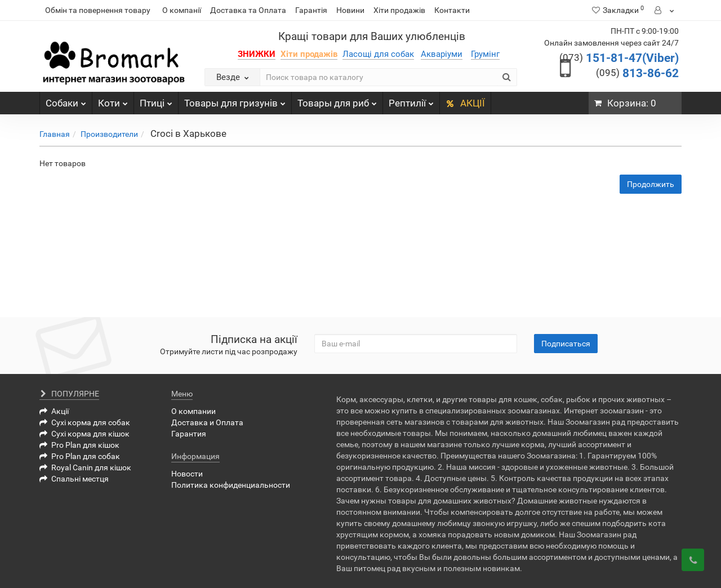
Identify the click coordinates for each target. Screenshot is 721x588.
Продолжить (651, 184)
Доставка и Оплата (207, 422)
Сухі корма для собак (85, 422)
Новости (187, 474)
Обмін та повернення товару (98, 10)
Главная (55, 134)
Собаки (66, 100)
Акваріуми (442, 54)
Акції (54, 411)
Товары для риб (337, 100)
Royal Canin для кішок (85, 467)
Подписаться (566, 344)
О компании (193, 411)
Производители (109, 134)
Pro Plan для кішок (79, 445)
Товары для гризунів (235, 100)
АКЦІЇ (465, 103)
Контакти (452, 10)
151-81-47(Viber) (619, 58)
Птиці (156, 100)
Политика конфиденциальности (231, 485)
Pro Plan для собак (80, 456)
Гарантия (189, 434)
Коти (113, 100)
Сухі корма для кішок (84, 434)
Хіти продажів (399, 10)
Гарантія (311, 10)
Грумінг (485, 54)
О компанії (182, 10)
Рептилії (411, 100)
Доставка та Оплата (248, 10)
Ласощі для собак (378, 54)
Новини (350, 10)
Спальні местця (74, 479)
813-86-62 (637, 73)
